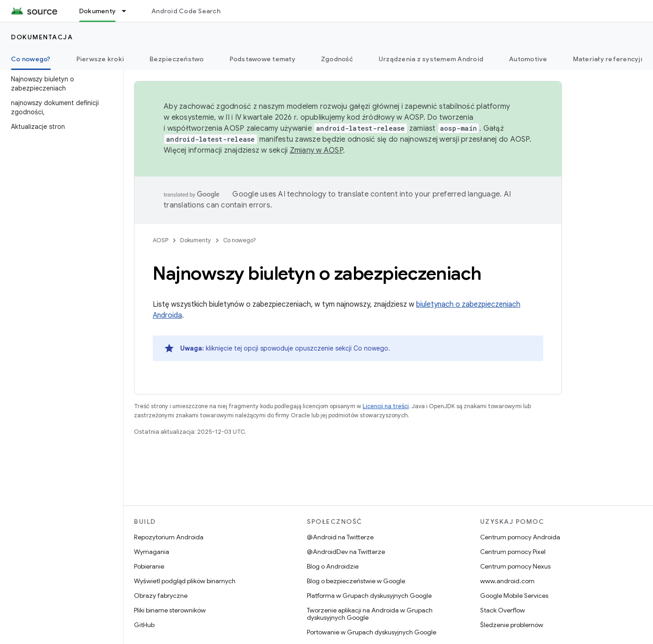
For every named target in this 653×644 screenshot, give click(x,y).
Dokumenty (196, 240)
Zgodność (337, 59)
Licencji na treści (386, 406)
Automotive (528, 59)
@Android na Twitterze (340, 537)
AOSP (161, 240)
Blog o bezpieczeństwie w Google (356, 581)
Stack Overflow (503, 610)
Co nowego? (240, 240)
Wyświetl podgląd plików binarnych (185, 581)
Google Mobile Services (514, 596)
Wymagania (152, 552)
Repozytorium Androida (169, 537)
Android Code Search (186, 11)
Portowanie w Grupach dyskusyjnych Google (372, 632)
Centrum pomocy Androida (520, 537)
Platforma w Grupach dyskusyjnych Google (369, 596)
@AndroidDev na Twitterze (346, 552)
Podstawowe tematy (262, 59)
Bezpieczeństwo (177, 59)
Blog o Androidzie (333, 566)
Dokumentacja (42, 37)
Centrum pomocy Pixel (513, 552)
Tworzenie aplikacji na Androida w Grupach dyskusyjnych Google (370, 614)
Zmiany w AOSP (316, 150)
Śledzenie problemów (512, 625)
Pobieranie (149, 566)
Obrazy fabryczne (161, 596)
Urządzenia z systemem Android (431, 59)
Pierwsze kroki (100, 59)
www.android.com (507, 581)
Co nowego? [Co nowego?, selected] (31, 59)
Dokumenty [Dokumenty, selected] (97, 11)
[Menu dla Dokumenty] (128, 11)
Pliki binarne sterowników (170, 610)
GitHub (144, 625)
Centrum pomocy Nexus (515, 566)
